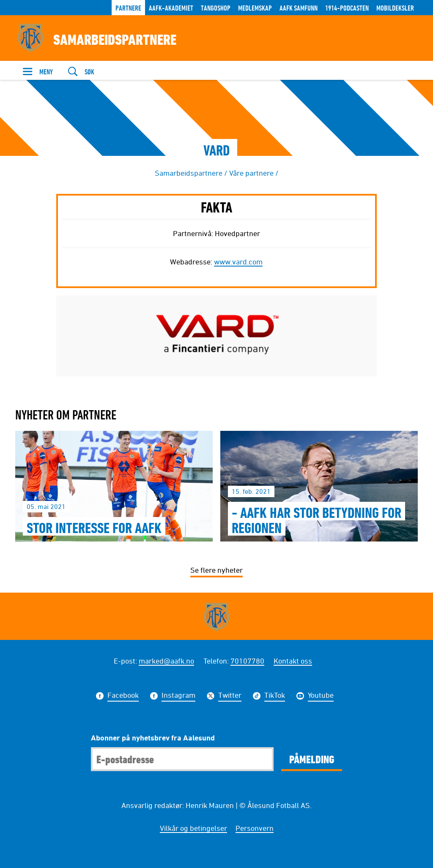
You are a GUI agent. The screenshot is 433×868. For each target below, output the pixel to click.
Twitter (230, 696)
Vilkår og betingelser (193, 828)
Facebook (123, 696)
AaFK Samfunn (299, 8)
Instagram (178, 696)
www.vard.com (238, 261)
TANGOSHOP (216, 8)
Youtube (321, 696)
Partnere (128, 8)
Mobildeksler (395, 8)
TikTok (275, 696)
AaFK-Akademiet (171, 8)
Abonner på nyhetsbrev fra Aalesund (153, 737)
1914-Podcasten (347, 8)
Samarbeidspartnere (189, 173)
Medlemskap (255, 8)
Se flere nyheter (216, 570)
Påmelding (312, 759)
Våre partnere (251, 173)
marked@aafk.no (166, 661)
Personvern (255, 828)
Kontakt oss (293, 661)
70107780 (247, 661)
